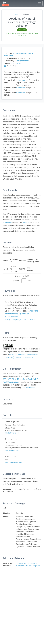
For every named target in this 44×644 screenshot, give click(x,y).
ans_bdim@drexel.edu (13, 463)
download (21, 80)
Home (17, 15)
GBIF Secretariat (28, 388)
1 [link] (24, 281)
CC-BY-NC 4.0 (16, 63)
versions (26, 223)
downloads (7, 223)
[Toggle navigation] (39, 3)
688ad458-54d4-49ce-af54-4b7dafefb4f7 (20, 379)
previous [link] (16, 281)
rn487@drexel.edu (12, 450)
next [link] (30, 281)
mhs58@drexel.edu (12, 433)
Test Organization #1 (23, 61)
